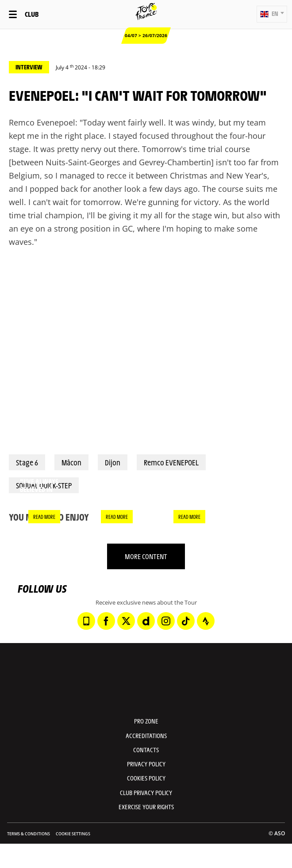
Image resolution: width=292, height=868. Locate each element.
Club (32, 14)
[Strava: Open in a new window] (206, 621)
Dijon (113, 462)
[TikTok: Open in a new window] (186, 621)
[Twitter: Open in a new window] (126, 621)
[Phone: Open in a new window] (86, 621)
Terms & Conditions (29, 834)
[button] (272, 14)
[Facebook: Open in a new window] (106, 621)
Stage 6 (27, 462)
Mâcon (71, 462)
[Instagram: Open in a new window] (166, 621)
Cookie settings (73, 834)
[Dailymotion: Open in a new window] (146, 621)
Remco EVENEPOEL (171, 462)
